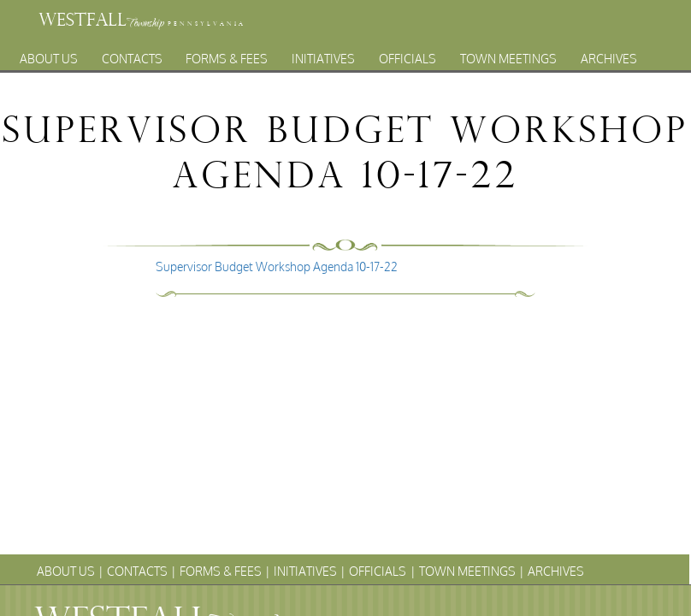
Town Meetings (508, 54)
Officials (408, 54)
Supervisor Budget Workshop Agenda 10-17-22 (277, 267)
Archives (609, 54)
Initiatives (323, 54)
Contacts (132, 54)
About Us (49, 54)
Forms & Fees (227, 54)
